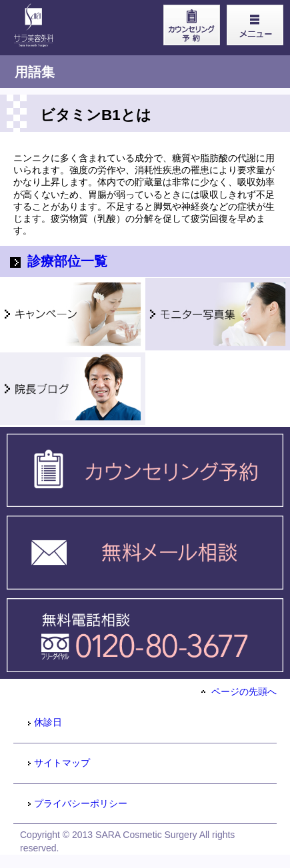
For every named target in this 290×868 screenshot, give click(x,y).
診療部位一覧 (59, 261)
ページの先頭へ (239, 691)
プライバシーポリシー (77, 803)
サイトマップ (58, 763)
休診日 (44, 722)
